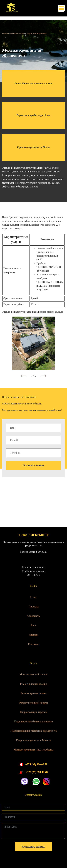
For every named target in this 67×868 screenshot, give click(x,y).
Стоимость (33, 616)
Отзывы (33, 635)
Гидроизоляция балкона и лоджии (34, 721)
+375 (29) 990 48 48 (37, 772)
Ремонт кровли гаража (33, 693)
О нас (34, 597)
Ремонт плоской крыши (33, 684)
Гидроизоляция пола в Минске (33, 740)
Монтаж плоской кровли (33, 674)
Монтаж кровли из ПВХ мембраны (33, 749)
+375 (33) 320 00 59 (36, 764)
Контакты (34, 644)
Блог (34, 625)
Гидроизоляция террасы (33, 712)
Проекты (33, 606)
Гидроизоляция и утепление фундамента (33, 731)
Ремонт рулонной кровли (33, 703)
